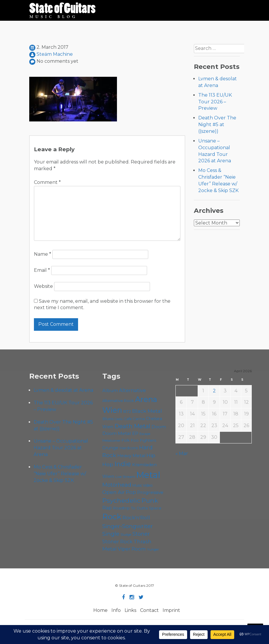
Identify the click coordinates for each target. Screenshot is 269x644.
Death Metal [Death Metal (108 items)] (132, 426)
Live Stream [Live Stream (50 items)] (125, 477)
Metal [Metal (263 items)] (148, 475)
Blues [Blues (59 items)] (108, 419)
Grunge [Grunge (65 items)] (110, 448)
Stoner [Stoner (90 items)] (141, 534)
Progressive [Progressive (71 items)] (150, 492)
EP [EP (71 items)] (135, 433)
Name (43, 254)
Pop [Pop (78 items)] (131, 492)
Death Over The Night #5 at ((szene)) (217, 125)
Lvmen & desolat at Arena (63, 390)
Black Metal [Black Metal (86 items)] (147, 411)
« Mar (182, 454)
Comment (47, 182)
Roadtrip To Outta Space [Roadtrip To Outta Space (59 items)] (137, 508)
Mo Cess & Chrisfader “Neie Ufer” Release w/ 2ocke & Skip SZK (60, 474)
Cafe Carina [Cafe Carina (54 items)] (134, 419)
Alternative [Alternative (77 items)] (132, 390)
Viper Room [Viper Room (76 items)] (132, 549)
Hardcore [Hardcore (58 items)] (129, 448)
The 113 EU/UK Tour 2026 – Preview (215, 102)
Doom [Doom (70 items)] (159, 427)
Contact (149, 610)
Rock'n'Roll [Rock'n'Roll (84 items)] (136, 517)
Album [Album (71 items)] (110, 390)
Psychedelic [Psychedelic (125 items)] (121, 500)
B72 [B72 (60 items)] (127, 411)
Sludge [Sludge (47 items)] (126, 535)
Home (100, 610)
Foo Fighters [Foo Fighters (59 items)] (143, 440)
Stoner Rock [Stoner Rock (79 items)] (117, 542)
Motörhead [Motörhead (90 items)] (117, 485)
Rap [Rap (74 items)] (107, 508)
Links (130, 610)
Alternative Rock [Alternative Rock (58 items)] (118, 401)
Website (43, 286)
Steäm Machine (55, 54)
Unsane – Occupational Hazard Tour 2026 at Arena (61, 448)
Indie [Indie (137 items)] (123, 464)
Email (42, 270)
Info (116, 610)
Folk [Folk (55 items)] (126, 440)
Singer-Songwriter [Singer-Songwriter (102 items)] (128, 526)
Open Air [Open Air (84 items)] (113, 492)
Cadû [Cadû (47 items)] (119, 419)
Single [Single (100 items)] (111, 534)
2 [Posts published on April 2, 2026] (214, 391)
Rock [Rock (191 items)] (112, 517)
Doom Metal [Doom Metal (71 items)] (117, 433)
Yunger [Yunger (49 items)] (153, 549)
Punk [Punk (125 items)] (150, 500)
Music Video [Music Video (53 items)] (143, 485)
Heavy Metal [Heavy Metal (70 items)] (131, 456)
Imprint (171, 610)
